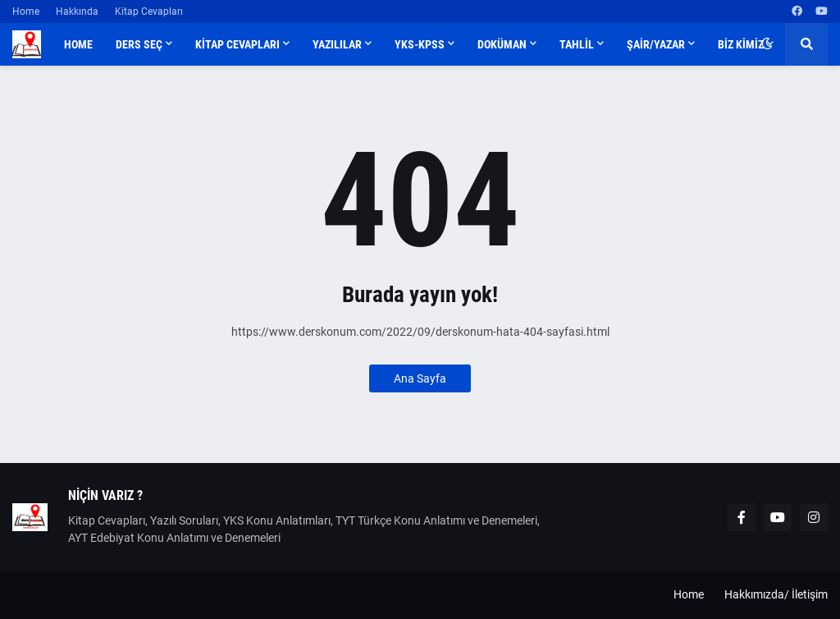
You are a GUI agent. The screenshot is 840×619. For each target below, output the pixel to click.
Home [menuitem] (78, 44)
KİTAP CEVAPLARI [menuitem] (237, 44)
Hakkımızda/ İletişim (776, 594)
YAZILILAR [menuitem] (337, 44)
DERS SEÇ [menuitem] (139, 44)
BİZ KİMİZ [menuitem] (741, 44)
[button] (767, 44)
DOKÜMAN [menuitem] (502, 44)
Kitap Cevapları (149, 11)
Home (26, 11)
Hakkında (77, 11)
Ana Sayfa (420, 378)
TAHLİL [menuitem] (577, 44)
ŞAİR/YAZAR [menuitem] (656, 44)
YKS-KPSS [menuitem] (420, 44)
